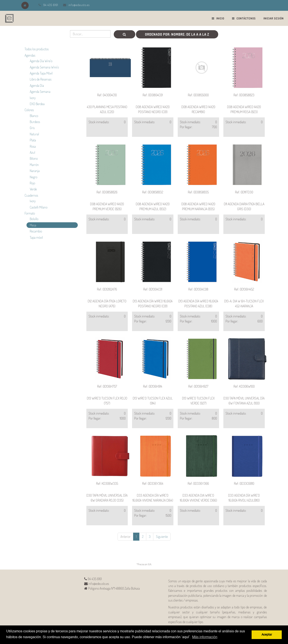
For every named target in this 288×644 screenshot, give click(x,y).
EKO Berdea (37, 104)
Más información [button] (205, 637)
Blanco (34, 116)
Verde (33, 189)
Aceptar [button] (267, 635)
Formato (30, 213)
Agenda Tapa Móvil (41, 73)
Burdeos (35, 122)
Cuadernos (31, 195)
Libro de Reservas (41, 79)
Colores (29, 110)
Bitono (34, 158)
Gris (32, 128)
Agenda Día (37, 85)
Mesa (33, 225)
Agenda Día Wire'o (41, 61)
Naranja (35, 171)
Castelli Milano (39, 207)
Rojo (32, 183)
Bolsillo (34, 219)
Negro (33, 177)
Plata (33, 140)
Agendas (30, 55)
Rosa (33, 146)
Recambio (36, 231)
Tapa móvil (36, 237)
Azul (32, 152)
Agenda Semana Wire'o (44, 67)
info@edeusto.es (79, 5)
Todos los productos (37, 49)
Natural (34, 134)
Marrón (34, 165)
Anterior (125, 537)
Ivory (33, 98)
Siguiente (162, 537)
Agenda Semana (40, 92)
